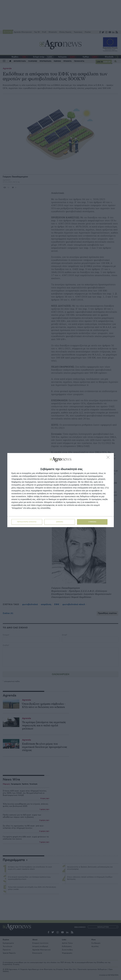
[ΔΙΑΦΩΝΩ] (109, 458)
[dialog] (61, 490)
